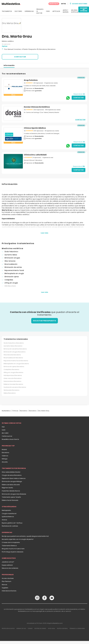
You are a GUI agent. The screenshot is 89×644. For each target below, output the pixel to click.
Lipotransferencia (8, 517)
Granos (4, 520)
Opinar (5, 46)
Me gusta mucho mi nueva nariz (13, 549)
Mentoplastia (6, 510)
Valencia (5, 456)
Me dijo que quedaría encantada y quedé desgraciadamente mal (25, 536)
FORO (48, 11)
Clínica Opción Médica (35, 128)
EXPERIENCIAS (29, 11)
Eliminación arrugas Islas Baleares (14, 494)
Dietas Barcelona (10, 393)
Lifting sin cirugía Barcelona (13, 372)
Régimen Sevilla (7, 488)
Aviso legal (52, 629)
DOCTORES (18, 11)
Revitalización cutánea (10, 526)
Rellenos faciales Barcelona (13, 384)
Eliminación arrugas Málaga (12, 481)
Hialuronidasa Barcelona (12, 381)
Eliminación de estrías (13, 267)
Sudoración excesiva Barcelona (15, 387)
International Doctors (9, 591)
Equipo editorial (7, 565)
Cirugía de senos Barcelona (12, 475)
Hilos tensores (10, 261)
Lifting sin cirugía (11, 283)
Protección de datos (8, 629)
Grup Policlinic (31, 80)
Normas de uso (21, 629)
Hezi (3, 427)
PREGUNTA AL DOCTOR (40, 11)
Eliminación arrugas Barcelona (15, 352)
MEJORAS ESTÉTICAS (75, 11)
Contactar (79, 98)
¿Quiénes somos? (8, 562)
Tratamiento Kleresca (9, 546)
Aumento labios (11, 255)
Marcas (4, 585)
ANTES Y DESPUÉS (66, 11)
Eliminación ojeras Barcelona (14, 367)
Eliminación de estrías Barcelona (15, 349)
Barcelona (5, 453)
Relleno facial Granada (10, 500)
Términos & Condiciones (77, 629)
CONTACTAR (20, 57)
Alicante (5, 462)
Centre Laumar (7, 436)
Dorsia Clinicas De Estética (37, 107)
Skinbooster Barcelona (11, 390)
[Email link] (52, 598)
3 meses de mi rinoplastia (11, 542)
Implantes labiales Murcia (11, 491)
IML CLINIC (5, 433)
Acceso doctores (8, 578)
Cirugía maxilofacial (9, 514)
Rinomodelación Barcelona (13, 358)
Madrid (4, 449)
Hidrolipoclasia (10, 286)
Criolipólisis (9, 280)
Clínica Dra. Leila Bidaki (35, 155)
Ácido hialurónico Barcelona (14, 343)
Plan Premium (7, 581)
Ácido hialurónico (11, 252)
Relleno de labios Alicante (11, 485)
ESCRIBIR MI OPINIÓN (84, 9)
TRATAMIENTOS (7, 11)
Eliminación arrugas (12, 258)
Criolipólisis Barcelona (11, 369)
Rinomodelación (11, 264)
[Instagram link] (37, 598)
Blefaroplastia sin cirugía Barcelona (16, 364)
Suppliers (5, 588)
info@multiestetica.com (54, 623)
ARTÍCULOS (56, 11)
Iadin (4, 430)
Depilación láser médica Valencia (14, 478)
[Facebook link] (44, 598)
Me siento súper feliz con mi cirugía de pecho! (18, 539)
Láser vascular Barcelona (13, 378)
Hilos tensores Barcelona (12, 355)
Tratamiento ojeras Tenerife (11, 497)
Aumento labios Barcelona (13, 346)
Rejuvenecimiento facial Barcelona (16, 361)
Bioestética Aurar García (10, 439)
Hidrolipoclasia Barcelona (13, 375)
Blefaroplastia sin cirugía (14, 273)
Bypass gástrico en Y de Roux (12, 523)
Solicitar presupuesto (45, 321)
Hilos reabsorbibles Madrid (11, 472)
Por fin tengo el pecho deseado (13, 552)
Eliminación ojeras (12, 277)
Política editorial (62, 629)
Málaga (5, 459)
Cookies (30, 629)
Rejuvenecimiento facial (14, 270)
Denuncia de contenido (10, 568)
